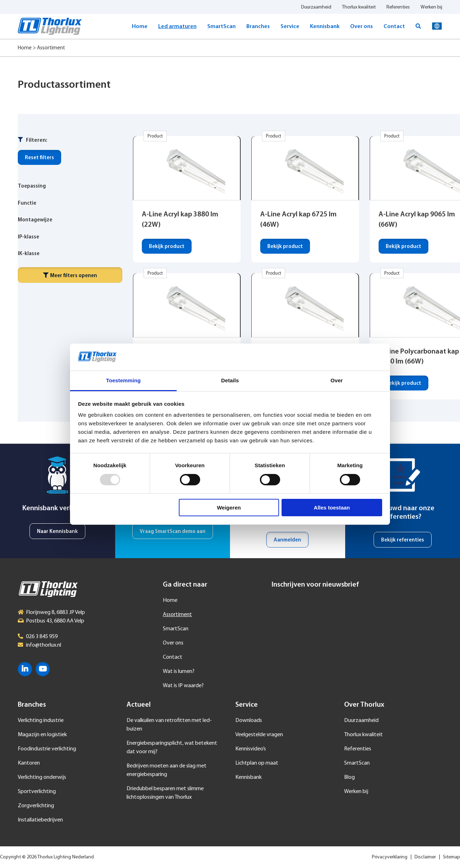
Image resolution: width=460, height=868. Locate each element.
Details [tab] (230, 380)
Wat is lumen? (179, 672)
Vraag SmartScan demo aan (173, 532)
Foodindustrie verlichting (47, 749)
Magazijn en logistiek (42, 735)
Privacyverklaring (390, 857)
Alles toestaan (332, 508)
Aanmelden (287, 540)
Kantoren (29, 763)
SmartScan (221, 27)
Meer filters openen (70, 276)
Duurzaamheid (316, 7)
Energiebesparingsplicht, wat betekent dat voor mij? (172, 748)
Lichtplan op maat (257, 763)
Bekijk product (167, 247)
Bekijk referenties (403, 540)
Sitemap (451, 857)
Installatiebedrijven (40, 820)
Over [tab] (337, 380)
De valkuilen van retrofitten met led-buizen (169, 725)
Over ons (362, 27)
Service (290, 27)
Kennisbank (325, 27)
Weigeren (229, 508)
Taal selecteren (437, 26)
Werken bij (431, 7)
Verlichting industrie (41, 721)
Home (140, 27)
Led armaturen (177, 27)
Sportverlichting (37, 792)
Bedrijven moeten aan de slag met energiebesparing (167, 770)
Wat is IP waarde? (183, 686)
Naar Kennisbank (57, 532)
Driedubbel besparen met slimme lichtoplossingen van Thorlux (165, 793)
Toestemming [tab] (123, 380)
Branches (258, 27)
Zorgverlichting (36, 806)
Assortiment (177, 615)
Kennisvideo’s (251, 749)
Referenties (398, 7)
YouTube (43, 669)
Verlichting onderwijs (42, 777)
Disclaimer (425, 857)
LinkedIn (25, 669)
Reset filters (39, 158)
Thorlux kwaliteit (359, 7)
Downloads (249, 721)
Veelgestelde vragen (259, 735)
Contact (394, 27)
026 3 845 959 (42, 637)
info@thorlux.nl (44, 645)
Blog (349, 777)
